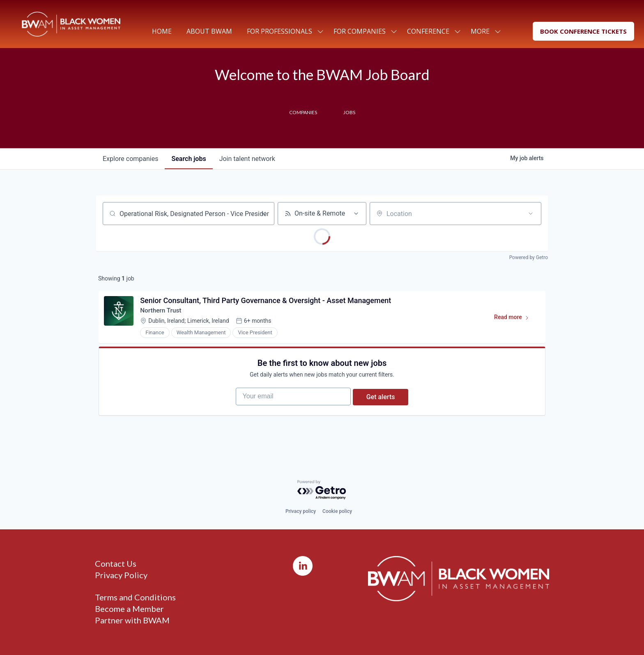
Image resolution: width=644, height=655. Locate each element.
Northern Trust (163, 312)
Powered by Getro (529, 257)
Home (162, 31)
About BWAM (209, 31)
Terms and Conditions (135, 597)
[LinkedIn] (303, 566)
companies (130, 159)
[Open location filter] (531, 214)
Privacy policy (301, 511)
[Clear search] (264, 214)
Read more (514, 321)
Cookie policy (337, 511)
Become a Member (129, 609)
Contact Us (116, 563)
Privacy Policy (121, 575)
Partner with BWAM (132, 620)
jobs (189, 159)
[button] (583, 31)
